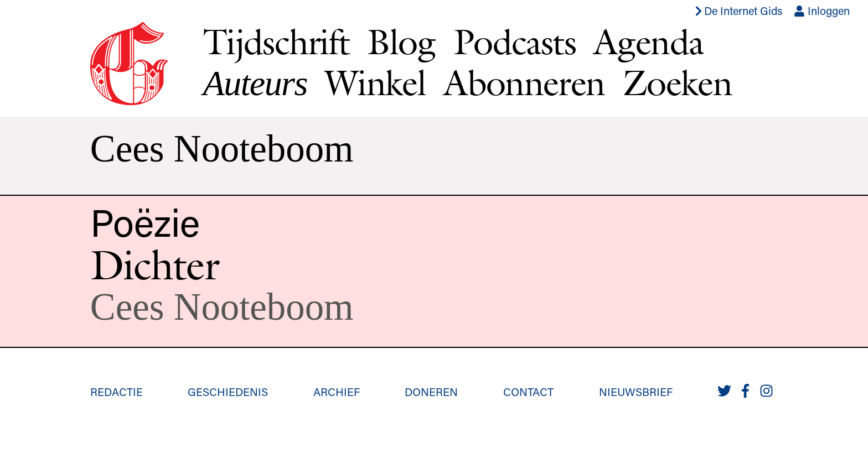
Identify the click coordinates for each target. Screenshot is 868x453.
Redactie (117, 392)
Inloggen (822, 11)
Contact (528, 392)
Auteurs (255, 83)
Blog (401, 41)
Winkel (375, 82)
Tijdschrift (276, 41)
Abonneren (524, 82)
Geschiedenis (228, 392)
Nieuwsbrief (636, 392)
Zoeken (677, 82)
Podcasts (515, 41)
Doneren (431, 392)
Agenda (648, 41)
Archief (337, 392)
